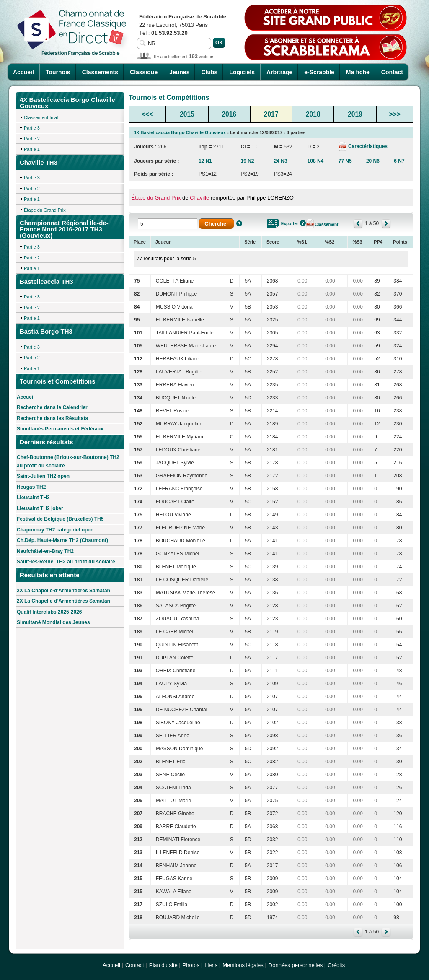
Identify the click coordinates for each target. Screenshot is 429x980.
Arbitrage (279, 72)
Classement (326, 224)
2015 (187, 114)
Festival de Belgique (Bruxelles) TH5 (60, 519)
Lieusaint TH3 (33, 498)
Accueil (23, 72)
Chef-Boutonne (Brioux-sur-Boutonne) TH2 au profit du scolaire (68, 461)
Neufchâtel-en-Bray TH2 (45, 551)
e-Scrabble (319, 72)
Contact (392, 72)
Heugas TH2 (31, 487)
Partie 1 (32, 149)
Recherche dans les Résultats (52, 418)
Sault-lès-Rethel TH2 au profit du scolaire (66, 562)
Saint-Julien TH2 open (43, 476)
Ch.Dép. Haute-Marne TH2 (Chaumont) (62, 540)
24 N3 (281, 161)
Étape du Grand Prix (45, 210)
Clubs (209, 72)
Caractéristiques (367, 146)
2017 (271, 114)
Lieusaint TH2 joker (40, 508)
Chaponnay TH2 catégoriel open (55, 530)
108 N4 (316, 161)
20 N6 (373, 161)
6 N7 (399, 161)
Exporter (290, 224)
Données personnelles (296, 965)
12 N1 (205, 161)
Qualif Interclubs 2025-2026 (49, 612)
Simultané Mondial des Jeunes (53, 622)
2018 (313, 114)
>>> (395, 114)
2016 (229, 114)
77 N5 (345, 161)
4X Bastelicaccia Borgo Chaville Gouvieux (180, 132)
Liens (211, 965)
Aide (239, 223)
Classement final (41, 117)
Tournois (58, 72)
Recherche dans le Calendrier (52, 407)
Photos (191, 965)
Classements (100, 72)
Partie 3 (32, 128)
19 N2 (248, 161)
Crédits (336, 965)
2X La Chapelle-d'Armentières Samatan (63, 591)
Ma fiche (358, 72)
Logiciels (242, 72)
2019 (355, 114)
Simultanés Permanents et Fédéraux (60, 429)
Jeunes (179, 72)
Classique (144, 72)
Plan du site (163, 965)
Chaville (199, 198)
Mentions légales (243, 965)
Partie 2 (32, 139)
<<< (147, 114)
